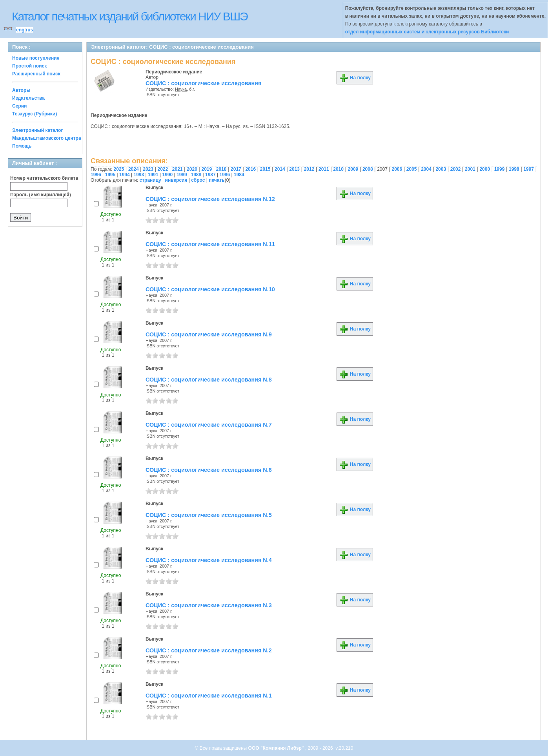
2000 (485, 169)
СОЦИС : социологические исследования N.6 (209, 470)
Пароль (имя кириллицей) (41, 195)
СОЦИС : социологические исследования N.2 (209, 650)
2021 (178, 169)
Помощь (22, 146)
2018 (221, 169)
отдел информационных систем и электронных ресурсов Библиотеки (427, 32)
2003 (441, 169)
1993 (139, 175)
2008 (368, 169)
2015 (265, 169)
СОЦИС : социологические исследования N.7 (209, 425)
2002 (456, 169)
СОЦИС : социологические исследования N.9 (209, 334)
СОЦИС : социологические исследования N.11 (210, 244)
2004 (426, 169)
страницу (150, 180)
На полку (355, 78)
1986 (225, 175)
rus (29, 30)
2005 (412, 169)
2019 (207, 169)
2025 (119, 169)
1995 (110, 175)
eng (20, 30)
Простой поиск (29, 66)
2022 (163, 169)
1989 (182, 175)
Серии (19, 106)
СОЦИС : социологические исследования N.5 (209, 515)
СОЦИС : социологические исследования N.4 (209, 560)
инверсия (176, 180)
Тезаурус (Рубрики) (35, 114)
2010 (338, 169)
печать (217, 180)
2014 (280, 169)
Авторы (21, 90)
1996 (96, 175)
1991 (153, 175)
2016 (250, 169)
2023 (148, 169)
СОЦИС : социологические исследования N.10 (210, 289)
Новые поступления (36, 58)
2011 (324, 169)
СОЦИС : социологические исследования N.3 (209, 605)
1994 (125, 175)
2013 (294, 169)
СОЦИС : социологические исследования (203, 83)
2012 (309, 169)
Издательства (28, 98)
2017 (236, 169)
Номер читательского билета (44, 178)
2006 (397, 169)
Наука (181, 89)
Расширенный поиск (36, 74)
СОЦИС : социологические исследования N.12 (210, 199)
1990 (168, 175)
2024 (134, 169)
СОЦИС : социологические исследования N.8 (209, 380)
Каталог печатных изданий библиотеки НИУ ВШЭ (130, 16)
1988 (196, 175)
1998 (514, 169)
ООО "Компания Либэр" (277, 748)
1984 (239, 175)
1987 (210, 175)
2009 (353, 169)
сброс (198, 180)
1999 (500, 169)
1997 (529, 169)
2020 (192, 169)
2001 (470, 169)
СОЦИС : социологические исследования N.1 (209, 696)
